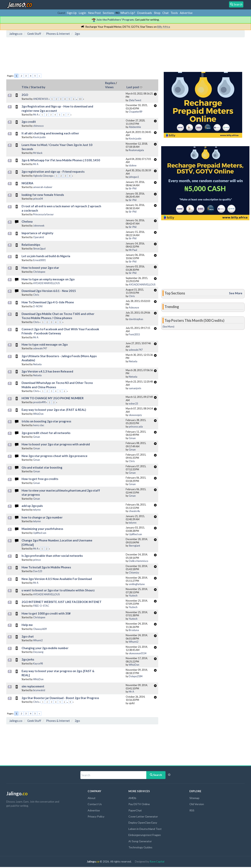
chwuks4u (134, 511)
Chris (36, 295)
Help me (27, 625)
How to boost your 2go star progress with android (56, 444)
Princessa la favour (43, 214)
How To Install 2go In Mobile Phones (46, 567)
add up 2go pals (32, 506)
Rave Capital (157, 862)
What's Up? (128, 13)
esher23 (133, 404)
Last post (134, 87)
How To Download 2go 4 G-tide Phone (48, 302)
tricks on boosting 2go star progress (46, 421)
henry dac (39, 425)
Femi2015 (134, 334)
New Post (94, 13)
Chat (166, 13)
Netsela (37, 364)
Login (82, 13)
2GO (25, 95)
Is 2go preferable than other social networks (52, 556)
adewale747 (40, 348)
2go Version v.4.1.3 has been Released (47, 371)
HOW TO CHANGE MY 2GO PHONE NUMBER (53, 398)
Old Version (197, 804)
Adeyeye (134, 307)
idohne (133, 165)
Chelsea (27, 221)
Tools (174, 13)
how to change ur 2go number (42, 517)
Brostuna (134, 630)
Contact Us (95, 804)
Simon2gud (39, 249)
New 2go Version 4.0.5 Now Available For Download (57, 579)
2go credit (29, 122)
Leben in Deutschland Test (145, 829)
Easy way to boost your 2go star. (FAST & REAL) (54, 410)
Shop (157, 13)
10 (80, 99)
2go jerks (28, 659)
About (92, 798)
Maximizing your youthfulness (42, 529)
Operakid (39, 237)
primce (37, 560)
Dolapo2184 (136, 676)
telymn (37, 510)
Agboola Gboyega (43, 176)
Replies (110, 83)
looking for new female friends (43, 195)
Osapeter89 (136, 112)
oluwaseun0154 (138, 653)
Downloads (145, 13)
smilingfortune (137, 584)
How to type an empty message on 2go (48, 279)
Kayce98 (38, 663)
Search (156, 775)
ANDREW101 (41, 99)
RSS (192, 810)
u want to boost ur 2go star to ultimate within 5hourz (58, 590)
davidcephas (136, 319)
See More (236, 293)
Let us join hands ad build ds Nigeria (46, 256)
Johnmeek (39, 226)
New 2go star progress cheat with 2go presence (55, 456)
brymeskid (39, 690)
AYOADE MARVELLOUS (46, 283)
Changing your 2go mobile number (45, 648)
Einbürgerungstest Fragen (145, 835)
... (77, 99)
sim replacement (33, 686)
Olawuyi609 (40, 629)
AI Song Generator (140, 841)
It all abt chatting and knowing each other (50, 133)
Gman (37, 437)
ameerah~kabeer (43, 187)
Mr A (36, 115)
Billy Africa (164, 27)
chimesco (38, 126)
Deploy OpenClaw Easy (143, 823)
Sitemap (194, 798)
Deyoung (38, 652)
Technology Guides (140, 847)
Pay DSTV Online (139, 804)
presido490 (39, 402)
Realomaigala (136, 150)
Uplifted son (40, 533)
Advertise (186, 13)
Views (109, 87)
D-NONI (38, 306)
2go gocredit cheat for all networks (46, 433)
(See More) (168, 327)
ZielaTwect (135, 100)
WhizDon (38, 414)
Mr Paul (133, 250)
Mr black (38, 153)
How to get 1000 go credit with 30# (46, 613)
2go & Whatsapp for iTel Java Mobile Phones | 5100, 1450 (61, 160)
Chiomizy (134, 573)
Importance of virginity (37, 233)
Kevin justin (39, 137)
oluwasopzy (135, 415)
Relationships (31, 245)
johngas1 (134, 177)
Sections (108, 13)
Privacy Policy (96, 816)
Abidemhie (135, 127)
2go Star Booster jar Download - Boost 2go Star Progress (60, 698)
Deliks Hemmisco (138, 561)
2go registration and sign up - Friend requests (53, 172)
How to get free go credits (40, 479)
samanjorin (135, 388)
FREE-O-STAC (41, 606)
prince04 (38, 199)
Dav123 (38, 571)
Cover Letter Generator (143, 816)
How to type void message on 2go (45, 344)
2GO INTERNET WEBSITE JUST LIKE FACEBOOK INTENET (62, 602)
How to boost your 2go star (40, 268)
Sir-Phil (133, 188)
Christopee (39, 272)
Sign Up (72, 13)
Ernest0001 (39, 260)
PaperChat (135, 810)
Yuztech (133, 595)
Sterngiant (134, 546)
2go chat (28, 636)
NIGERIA (27, 183)
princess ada (136, 427)
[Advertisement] (79, 56)
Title (25, 87)
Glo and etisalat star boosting (42, 467)
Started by (38, 87)
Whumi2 (38, 640)
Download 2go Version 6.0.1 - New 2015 (49, 291)
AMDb (132, 798)
